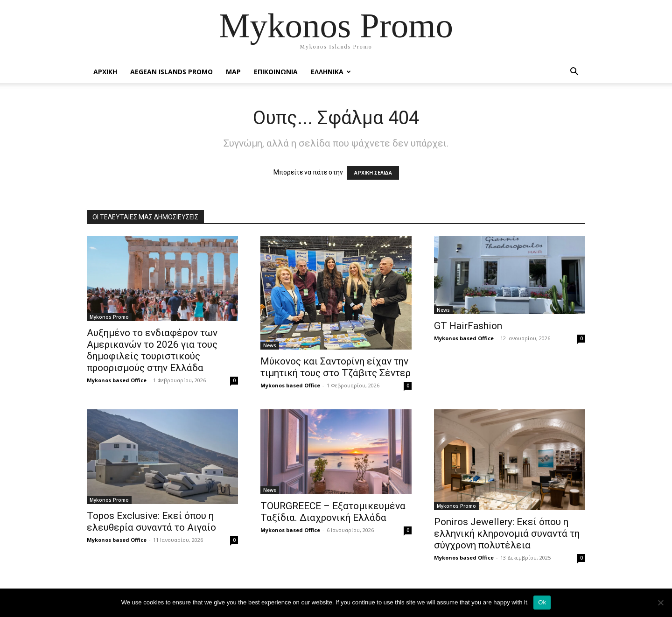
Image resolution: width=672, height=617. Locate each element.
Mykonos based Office (117, 380)
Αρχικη (105, 72)
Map (233, 72)
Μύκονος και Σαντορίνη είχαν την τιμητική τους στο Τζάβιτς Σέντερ (336, 367)
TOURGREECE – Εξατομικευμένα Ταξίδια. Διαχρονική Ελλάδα (333, 512)
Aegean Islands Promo (171, 72)
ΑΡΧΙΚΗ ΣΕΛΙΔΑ (373, 173)
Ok (542, 602)
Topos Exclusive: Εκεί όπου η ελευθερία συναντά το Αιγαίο (151, 522)
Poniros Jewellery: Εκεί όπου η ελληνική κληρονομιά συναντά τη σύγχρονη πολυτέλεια (507, 533)
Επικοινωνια (276, 72)
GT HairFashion (468, 326)
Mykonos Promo (109, 317)
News (270, 345)
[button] (574, 73)
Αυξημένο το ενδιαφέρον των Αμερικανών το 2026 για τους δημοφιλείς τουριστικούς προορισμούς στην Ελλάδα (152, 350)
